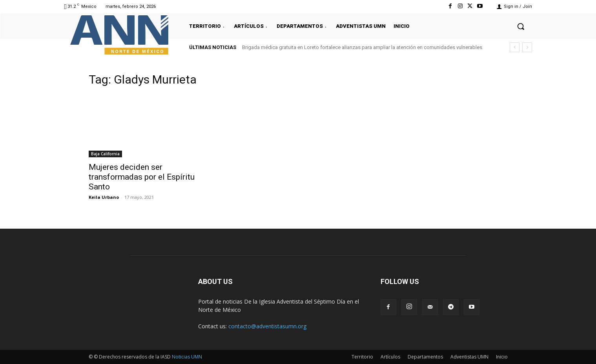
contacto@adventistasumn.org (267, 326)
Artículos (390, 357)
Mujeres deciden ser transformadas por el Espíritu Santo (142, 177)
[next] (527, 47)
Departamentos (425, 357)
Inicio (502, 357)
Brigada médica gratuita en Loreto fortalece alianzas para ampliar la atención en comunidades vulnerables (362, 47)
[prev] (515, 47)
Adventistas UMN (469, 357)
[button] (521, 26)
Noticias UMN (187, 357)
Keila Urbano (104, 197)
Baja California (105, 154)
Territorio (362, 357)
